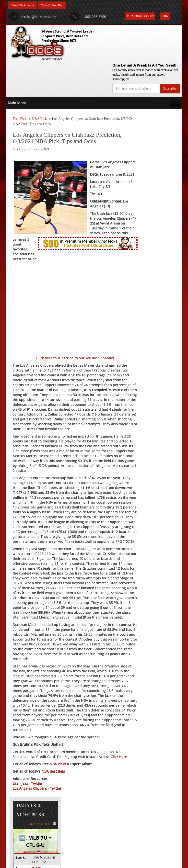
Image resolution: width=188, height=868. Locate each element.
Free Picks (20, 83)
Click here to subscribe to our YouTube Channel (65, 336)
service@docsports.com (32, 17)
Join (165, 16)
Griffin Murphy (163, 149)
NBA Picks (40, 83)
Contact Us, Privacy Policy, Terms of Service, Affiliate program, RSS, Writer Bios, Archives (122, 862)
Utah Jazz (20, 840)
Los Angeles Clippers (30, 845)
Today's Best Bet (55, 6)
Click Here (21, 813)
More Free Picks (161, 104)
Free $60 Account (24, 6)
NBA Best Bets (53, 828)
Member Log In (140, 16)
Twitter (37, 840)
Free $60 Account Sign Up (157, 192)
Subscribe (170, 53)
